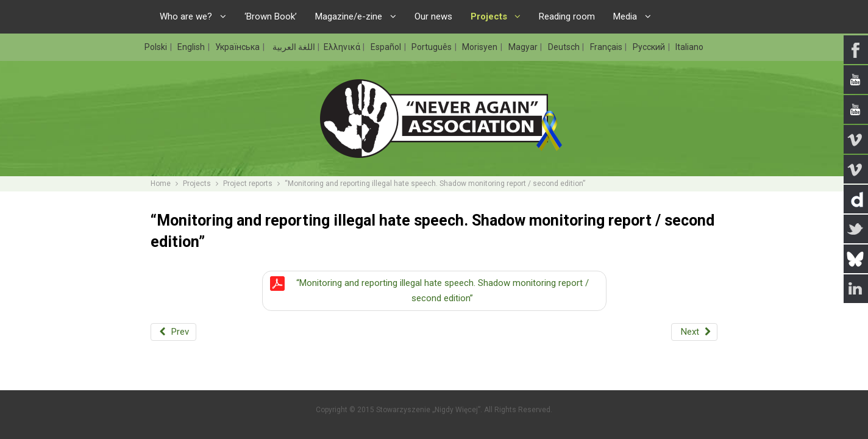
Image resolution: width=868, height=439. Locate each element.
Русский (650, 47)
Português (432, 47)
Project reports (248, 184)
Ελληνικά (343, 47)
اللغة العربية (293, 47)
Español (387, 47)
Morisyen (481, 47)
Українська (238, 47)
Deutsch (565, 47)
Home (161, 184)
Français (607, 47)
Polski (157, 47)
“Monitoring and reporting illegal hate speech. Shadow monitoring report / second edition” (443, 291)
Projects (197, 184)
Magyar (524, 47)
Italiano (689, 47)
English (192, 47)
